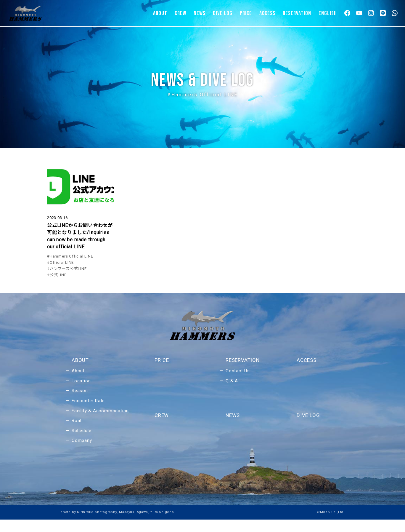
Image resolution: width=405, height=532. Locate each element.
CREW (180, 13)
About (78, 383)
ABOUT (160, 13)
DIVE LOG (223, 13)
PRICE (246, 13)
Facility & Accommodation (100, 423)
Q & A (232, 393)
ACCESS (267, 13)
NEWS (200, 13)
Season (80, 403)
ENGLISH (328, 13)
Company (82, 453)
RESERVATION (297, 13)
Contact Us (238, 383)
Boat (77, 433)
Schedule (81, 443)
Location (81, 393)
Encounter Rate (88, 413)
